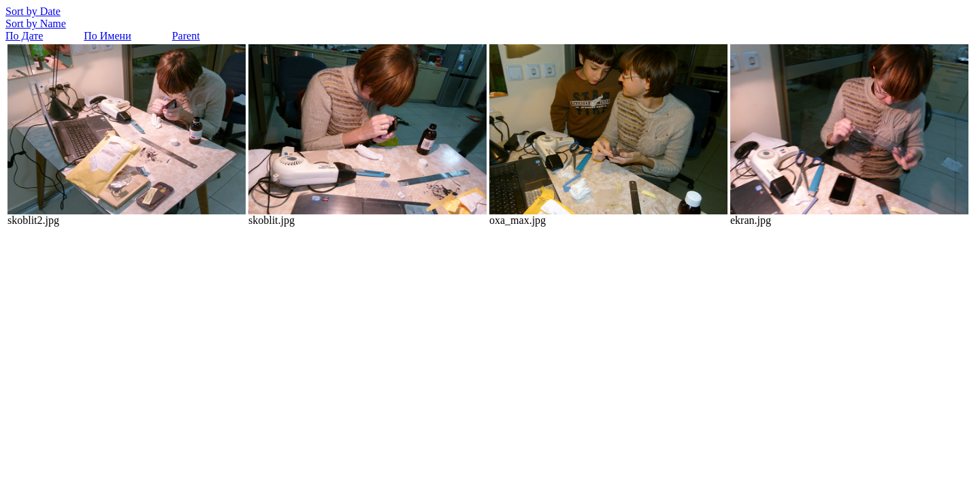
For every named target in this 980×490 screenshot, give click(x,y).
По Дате (24, 36)
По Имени (107, 36)
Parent (186, 36)
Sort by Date (33, 11)
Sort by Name (36, 23)
